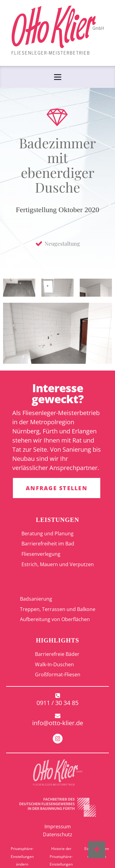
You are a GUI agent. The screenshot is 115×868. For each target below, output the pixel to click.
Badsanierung (36, 599)
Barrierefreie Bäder (57, 654)
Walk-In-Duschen (54, 664)
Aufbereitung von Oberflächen (55, 619)
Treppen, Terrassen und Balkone (58, 609)
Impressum (58, 826)
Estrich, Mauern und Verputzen (58, 564)
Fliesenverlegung (41, 554)
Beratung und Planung (48, 533)
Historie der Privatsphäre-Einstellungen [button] (61, 856)
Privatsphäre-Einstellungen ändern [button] (22, 856)
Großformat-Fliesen (58, 675)
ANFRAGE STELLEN (57, 488)
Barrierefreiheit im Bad (48, 544)
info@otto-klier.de (58, 723)
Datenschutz (58, 834)
